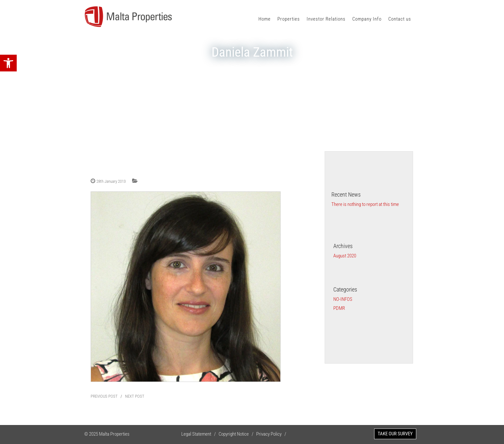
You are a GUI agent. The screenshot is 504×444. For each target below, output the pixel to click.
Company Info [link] (367, 19)
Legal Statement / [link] (200, 434)
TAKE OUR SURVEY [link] (395, 434)
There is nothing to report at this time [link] (365, 204)
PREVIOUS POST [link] (104, 396)
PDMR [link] (339, 308)
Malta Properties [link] (114, 434)
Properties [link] (289, 19)
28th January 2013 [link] (111, 181)
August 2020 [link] (345, 256)
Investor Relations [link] (326, 19)
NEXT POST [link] (135, 396)
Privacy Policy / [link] (273, 434)
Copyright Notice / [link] (237, 434)
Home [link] (265, 19)
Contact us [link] (400, 19)
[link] (8, 63)
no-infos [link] (343, 299)
